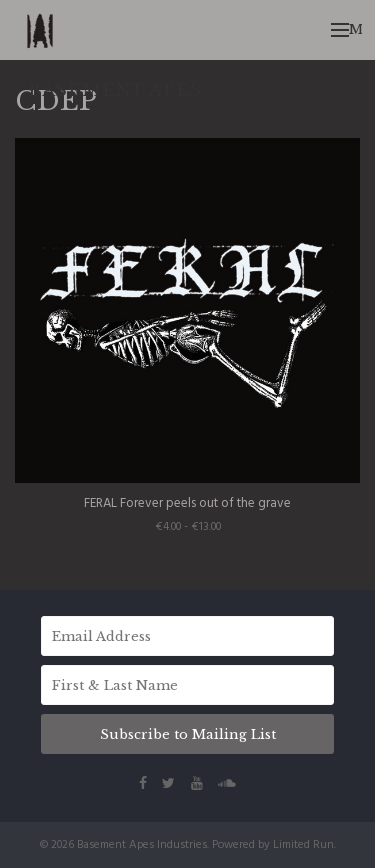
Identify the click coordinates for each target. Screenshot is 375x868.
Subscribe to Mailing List (188, 734)
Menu (346, 29)
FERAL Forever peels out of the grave (187, 503)
